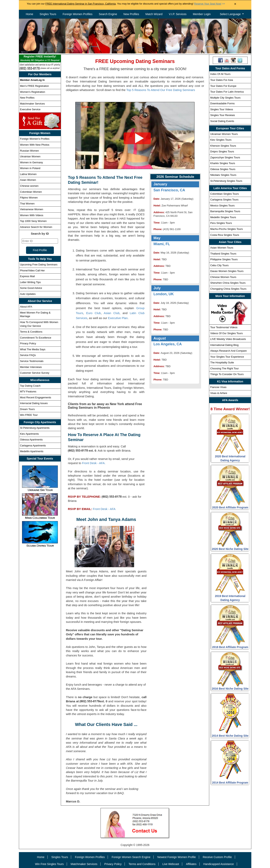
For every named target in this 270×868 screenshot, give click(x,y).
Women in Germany (31, 162)
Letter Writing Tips (30, 282)
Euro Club (94, 313)
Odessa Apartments (31, 440)
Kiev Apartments (30, 434)
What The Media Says (33, 349)
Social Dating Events (222, 121)
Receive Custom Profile (217, 857)
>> (210, 4)
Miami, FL (162, 244)
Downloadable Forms (222, 103)
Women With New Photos (35, 145)
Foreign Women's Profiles (35, 139)
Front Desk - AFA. (94, 463)
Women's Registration (33, 92)
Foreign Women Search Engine (131, 857)
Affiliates (191, 864)
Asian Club (112, 313)
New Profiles (131, 14)
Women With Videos (32, 215)
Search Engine (108, 14)
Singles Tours (48, 14)
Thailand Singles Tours (223, 254)
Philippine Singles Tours (224, 259)
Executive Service (30, 109)
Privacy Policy (28, 343)
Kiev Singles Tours (221, 140)
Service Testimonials (32, 361)
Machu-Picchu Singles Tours (226, 229)
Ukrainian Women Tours (224, 134)
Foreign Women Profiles (77, 14)
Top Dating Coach (30, 386)
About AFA (26, 307)
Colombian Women (31, 192)
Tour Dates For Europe (223, 86)
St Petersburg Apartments (35, 428)
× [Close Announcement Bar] (235, 4)
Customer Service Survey (35, 373)
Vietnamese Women (32, 209)
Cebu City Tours (219, 265)
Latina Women (28, 174)
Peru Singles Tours (221, 223)
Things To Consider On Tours (227, 374)
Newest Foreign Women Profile (177, 857)
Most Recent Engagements (36, 397)
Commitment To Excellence (36, 338)
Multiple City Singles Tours (225, 98)
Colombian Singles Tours (225, 194)
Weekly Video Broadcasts (228, 339)
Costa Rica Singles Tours (225, 235)
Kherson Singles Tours (223, 146)
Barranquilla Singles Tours (225, 211)
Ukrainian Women (30, 156)
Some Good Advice (31, 288)
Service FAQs (28, 355)
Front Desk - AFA (104, 509)
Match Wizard (154, 14)
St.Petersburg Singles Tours (226, 181)
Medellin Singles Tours (223, 217)
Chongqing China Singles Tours (228, 289)
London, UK (164, 294)
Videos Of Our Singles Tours (226, 333)
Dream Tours (27, 409)
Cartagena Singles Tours (224, 200)
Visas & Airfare (219, 393)
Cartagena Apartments (33, 446)
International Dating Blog (224, 345)
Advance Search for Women (36, 227)
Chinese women (29, 186)
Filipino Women (29, 198)
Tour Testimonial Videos (224, 327)
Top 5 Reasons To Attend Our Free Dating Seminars (161, 90)
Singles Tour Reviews (223, 115)
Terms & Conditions (31, 332)
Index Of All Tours (220, 74)
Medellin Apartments (32, 451)
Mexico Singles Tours (222, 206)
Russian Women (30, 151)
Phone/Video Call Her (32, 270)
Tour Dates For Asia (222, 80)
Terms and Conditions (142, 864)
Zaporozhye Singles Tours (225, 157)
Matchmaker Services (32, 104)
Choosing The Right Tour (224, 368)
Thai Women (27, 204)
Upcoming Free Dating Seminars (39, 265)
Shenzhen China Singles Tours (228, 283)
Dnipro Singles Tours (222, 151)
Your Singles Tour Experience (227, 357)
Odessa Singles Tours (223, 169)
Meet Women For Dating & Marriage (35, 314)
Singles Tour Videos (222, 109)
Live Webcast (171, 864)
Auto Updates (28, 294)
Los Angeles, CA (167, 344)
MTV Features (28, 391)
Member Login (202, 14)
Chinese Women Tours (223, 277)
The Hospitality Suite (222, 362)
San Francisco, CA (169, 190)
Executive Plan (118, 318)
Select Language (231, 14)
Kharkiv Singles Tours (223, 163)
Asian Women (28, 180)
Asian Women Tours (222, 248)
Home (30, 14)
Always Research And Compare (228, 351)
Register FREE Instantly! (40, 59)
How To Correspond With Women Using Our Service (39, 324)
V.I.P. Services (178, 14)
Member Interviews (31, 367)
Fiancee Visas (218, 387)
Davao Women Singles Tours (227, 271)
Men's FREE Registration (35, 86)
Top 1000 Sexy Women (33, 221)
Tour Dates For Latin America (227, 92)
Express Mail (27, 276)
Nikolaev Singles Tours (223, 175)
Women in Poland (30, 168)
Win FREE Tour (29, 415)
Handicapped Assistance (219, 864)
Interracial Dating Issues (34, 403)
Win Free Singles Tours (49, 864)
